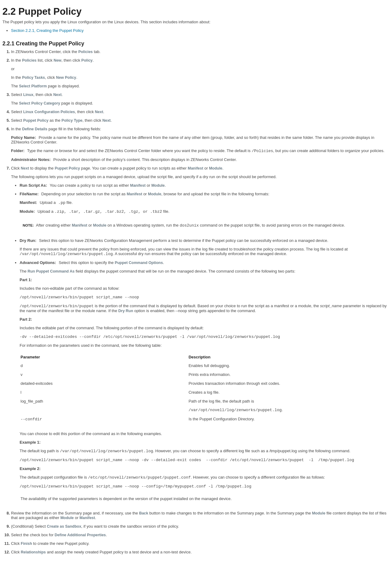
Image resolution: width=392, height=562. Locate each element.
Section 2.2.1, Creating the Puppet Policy (47, 31)
